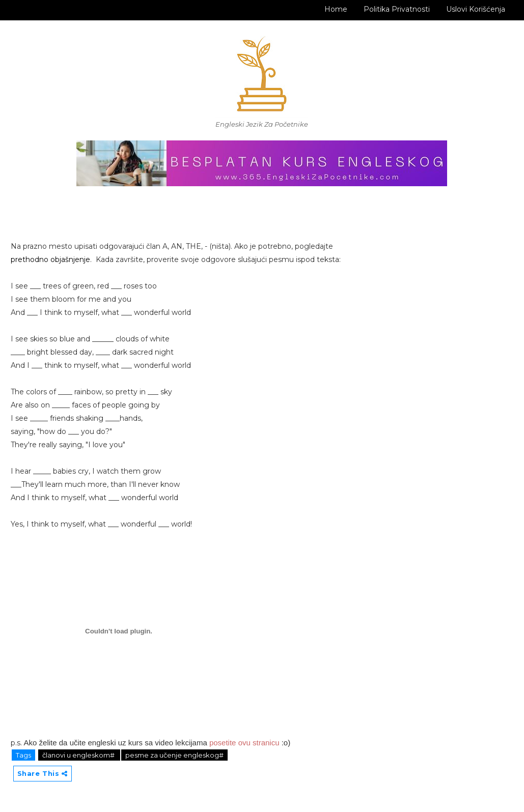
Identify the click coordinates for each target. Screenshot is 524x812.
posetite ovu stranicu (244, 743)
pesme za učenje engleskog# (174, 755)
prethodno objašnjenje (50, 259)
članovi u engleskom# (79, 755)
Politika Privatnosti (397, 9)
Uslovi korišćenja (476, 9)
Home (336, 9)
